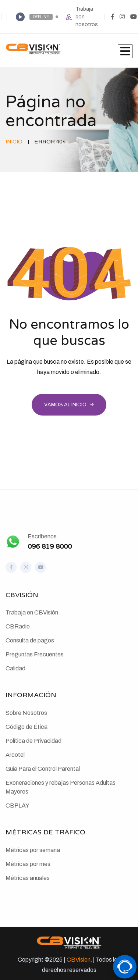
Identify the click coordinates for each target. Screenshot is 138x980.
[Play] (20, 17)
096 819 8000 (50, 546)
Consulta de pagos (30, 640)
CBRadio (18, 626)
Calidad (15, 668)
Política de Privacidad (33, 741)
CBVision (79, 960)
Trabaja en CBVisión (32, 612)
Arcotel (15, 755)
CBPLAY (17, 806)
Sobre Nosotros (26, 713)
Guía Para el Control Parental (43, 769)
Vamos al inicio (65, 405)
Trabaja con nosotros (87, 17)
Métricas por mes (28, 864)
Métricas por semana (33, 850)
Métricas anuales (28, 878)
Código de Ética (26, 727)
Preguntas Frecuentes (35, 654)
